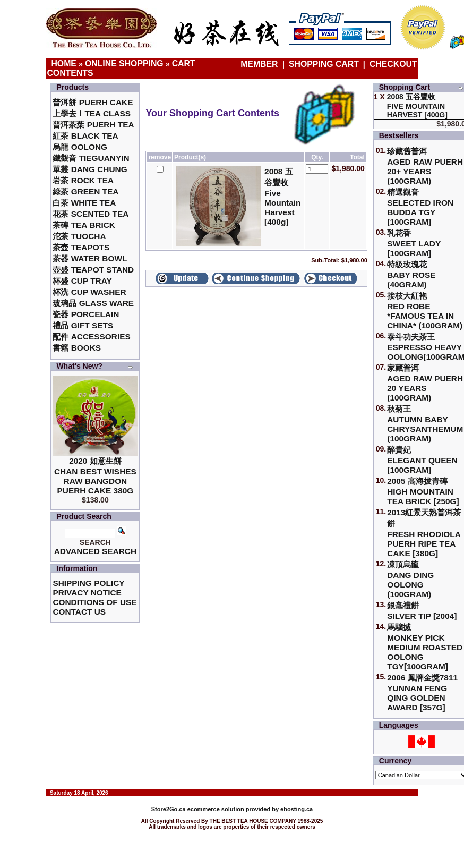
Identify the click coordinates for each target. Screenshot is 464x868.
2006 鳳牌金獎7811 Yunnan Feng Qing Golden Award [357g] (422, 692)
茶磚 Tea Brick (84, 225)
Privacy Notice (87, 593)
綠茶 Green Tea (85, 192)
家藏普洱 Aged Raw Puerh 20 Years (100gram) (425, 383)
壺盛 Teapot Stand (93, 270)
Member (260, 64)
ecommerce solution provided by (216, 809)
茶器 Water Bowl (90, 258)
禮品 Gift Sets (83, 325)
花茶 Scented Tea (91, 214)
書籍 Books (77, 348)
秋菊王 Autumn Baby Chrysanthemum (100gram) (425, 424)
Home (64, 63)
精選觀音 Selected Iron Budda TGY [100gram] (420, 207)
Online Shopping (124, 63)
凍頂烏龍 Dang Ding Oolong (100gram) (410, 579)
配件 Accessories (91, 337)
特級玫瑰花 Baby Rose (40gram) (411, 274)
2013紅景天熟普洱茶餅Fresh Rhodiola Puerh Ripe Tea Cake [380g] (424, 533)
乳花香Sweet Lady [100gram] (414, 243)
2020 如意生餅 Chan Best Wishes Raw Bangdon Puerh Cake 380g (95, 476)
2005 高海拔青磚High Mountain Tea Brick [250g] (423, 491)
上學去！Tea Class (92, 113)
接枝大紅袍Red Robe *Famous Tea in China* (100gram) (425, 310)
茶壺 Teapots (81, 247)
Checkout (393, 64)
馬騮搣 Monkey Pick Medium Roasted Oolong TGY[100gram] (425, 647)
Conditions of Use (94, 602)
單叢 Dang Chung (90, 169)
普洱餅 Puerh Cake (93, 102)
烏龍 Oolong (80, 147)
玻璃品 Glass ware (93, 303)
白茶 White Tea (84, 203)
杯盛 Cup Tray (82, 281)
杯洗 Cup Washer (89, 292)
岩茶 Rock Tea (83, 180)
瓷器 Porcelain (86, 314)
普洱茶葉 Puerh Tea (93, 125)
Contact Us (79, 612)
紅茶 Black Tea (85, 136)
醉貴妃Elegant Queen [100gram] (422, 460)
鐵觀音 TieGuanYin (91, 158)
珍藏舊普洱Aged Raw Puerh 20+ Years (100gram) (425, 166)
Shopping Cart (324, 64)
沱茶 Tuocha (79, 236)
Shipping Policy (88, 583)
